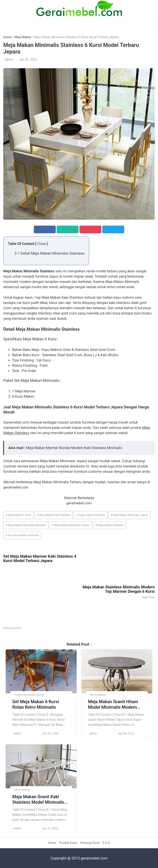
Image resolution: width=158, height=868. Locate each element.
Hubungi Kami (90, 843)
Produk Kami (68, 843)
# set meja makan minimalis (22, 535)
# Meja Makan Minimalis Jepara (129, 515)
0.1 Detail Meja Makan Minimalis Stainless (49, 253)
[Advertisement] (41, 595)
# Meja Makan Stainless (110, 525)
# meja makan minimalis (91, 515)
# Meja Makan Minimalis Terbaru (71, 525)
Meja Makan (23, 37)
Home (7, 37)
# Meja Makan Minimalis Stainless (26, 525)
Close (41, 244)
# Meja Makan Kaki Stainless (54, 515)
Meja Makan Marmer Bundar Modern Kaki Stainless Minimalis (74, 448)
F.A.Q (106, 843)
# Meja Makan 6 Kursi (18, 515)
